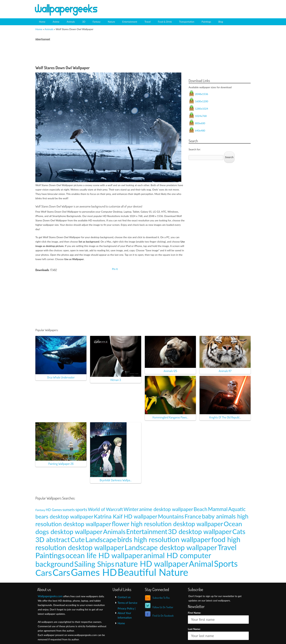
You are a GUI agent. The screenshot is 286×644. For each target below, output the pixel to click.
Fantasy (97, 22)
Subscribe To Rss (161, 598)
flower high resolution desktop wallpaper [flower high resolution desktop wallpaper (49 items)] (167, 524)
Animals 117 (225, 371)
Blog (221, 22)
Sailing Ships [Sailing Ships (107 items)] (94, 564)
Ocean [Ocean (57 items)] (233, 524)
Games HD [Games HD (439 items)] (94, 572)
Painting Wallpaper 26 (61, 464)
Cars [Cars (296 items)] (61, 572)
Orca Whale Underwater (61, 377)
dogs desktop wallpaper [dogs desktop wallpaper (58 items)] (69, 532)
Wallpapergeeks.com (50, 596)
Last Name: (194, 629)
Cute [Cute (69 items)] (78, 539)
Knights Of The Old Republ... (225, 417)
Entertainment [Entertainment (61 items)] (147, 532)
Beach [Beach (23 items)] (201, 509)
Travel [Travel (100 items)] (227, 547)
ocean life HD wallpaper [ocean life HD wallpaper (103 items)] (104, 555)
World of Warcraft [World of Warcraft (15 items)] (105, 509)
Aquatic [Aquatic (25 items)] (237, 509)
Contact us (124, 597)
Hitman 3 (116, 380)
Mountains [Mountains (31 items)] (171, 516)
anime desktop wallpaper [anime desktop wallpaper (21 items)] (166, 509)
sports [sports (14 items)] (81, 509)
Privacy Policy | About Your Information (127, 613)
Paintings (206, 22)
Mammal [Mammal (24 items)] (218, 509)
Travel (148, 22)
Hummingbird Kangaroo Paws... (170, 417)
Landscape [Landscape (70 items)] (101, 539)
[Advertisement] (210, 6)
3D (84, 22)
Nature (111, 22)
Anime (56, 22)
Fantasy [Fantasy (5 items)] (40, 510)
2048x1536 (202, 94)
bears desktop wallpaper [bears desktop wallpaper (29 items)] (64, 516)
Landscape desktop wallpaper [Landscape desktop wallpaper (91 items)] (171, 547)
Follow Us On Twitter (163, 607)
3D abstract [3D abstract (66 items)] (53, 540)
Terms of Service (127, 603)
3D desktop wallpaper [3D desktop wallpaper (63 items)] (200, 531)
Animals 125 (170, 371)
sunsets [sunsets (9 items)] (69, 510)
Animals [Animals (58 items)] (114, 532)
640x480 (200, 130)
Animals (71, 22)
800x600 (200, 123)
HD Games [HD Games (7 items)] (54, 510)
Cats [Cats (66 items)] (239, 531)
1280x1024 (202, 109)
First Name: (194, 613)
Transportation (187, 22)
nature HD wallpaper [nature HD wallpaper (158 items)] (152, 564)
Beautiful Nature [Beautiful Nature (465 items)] (153, 572)
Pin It (115, 269)
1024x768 (201, 116)
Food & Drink (165, 22)
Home (42, 22)
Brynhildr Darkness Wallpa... (116, 480)
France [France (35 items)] (193, 516)
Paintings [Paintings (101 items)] (50, 555)
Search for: (195, 149)
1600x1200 (202, 101)
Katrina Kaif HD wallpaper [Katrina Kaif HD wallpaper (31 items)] (126, 516)
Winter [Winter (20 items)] (131, 509)
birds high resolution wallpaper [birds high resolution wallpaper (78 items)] (164, 539)
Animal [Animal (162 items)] (201, 564)
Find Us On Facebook (163, 616)
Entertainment (130, 22)
